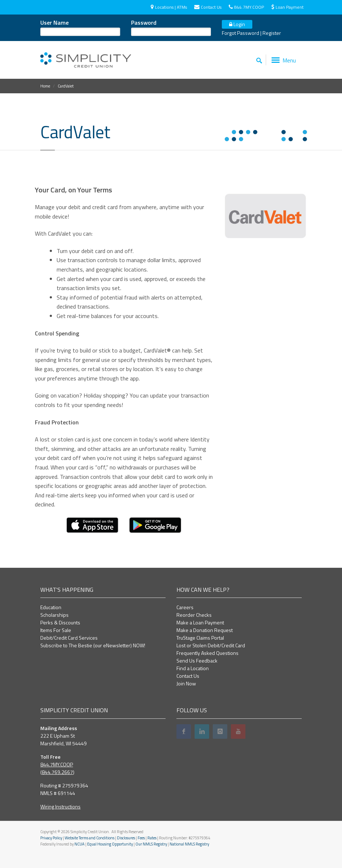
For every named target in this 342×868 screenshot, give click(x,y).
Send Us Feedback (197, 661)
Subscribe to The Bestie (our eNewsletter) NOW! (93, 645)
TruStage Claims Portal (200, 638)
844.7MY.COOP (246, 7)
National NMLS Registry (189, 844)
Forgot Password (241, 33)
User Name (54, 23)
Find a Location (193, 668)
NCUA (80, 844)
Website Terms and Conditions (89, 838)
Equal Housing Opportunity (110, 844)
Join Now (186, 683)
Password (144, 23)
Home (45, 86)
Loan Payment (287, 7)
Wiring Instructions (60, 806)
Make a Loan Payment (200, 622)
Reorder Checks (194, 615)
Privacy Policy (51, 838)
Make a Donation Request (205, 630)
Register (272, 33)
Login (237, 24)
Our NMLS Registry (151, 844)
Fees (141, 838)
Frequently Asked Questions (207, 653)
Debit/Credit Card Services (69, 638)
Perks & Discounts (60, 622)
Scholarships (54, 615)
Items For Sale (56, 630)
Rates (152, 838)
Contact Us (208, 7)
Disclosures (126, 838)
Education (51, 607)
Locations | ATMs (169, 7)
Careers (185, 607)
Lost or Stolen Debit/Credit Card (211, 645)
